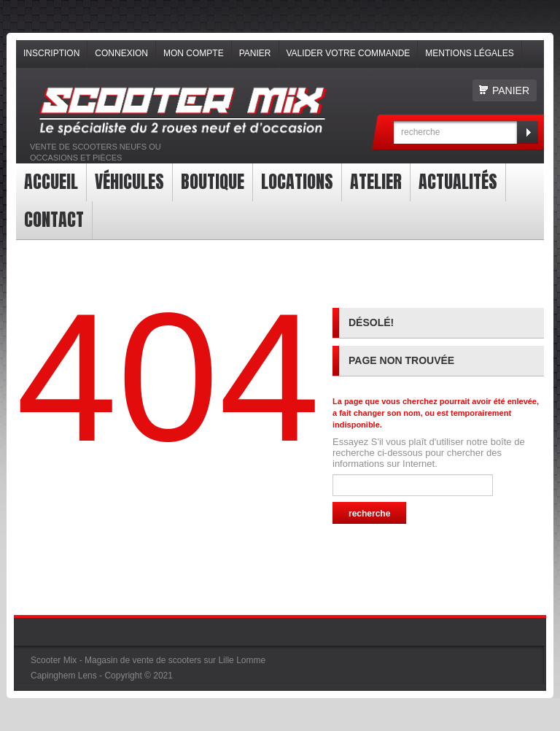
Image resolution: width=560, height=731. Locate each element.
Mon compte (194, 53)
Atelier (376, 182)
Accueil (51, 182)
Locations (297, 182)
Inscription (51, 53)
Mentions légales (469, 53)
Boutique (213, 182)
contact (54, 220)
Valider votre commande (349, 53)
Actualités (458, 182)
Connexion (121, 53)
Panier (255, 53)
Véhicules (129, 182)
